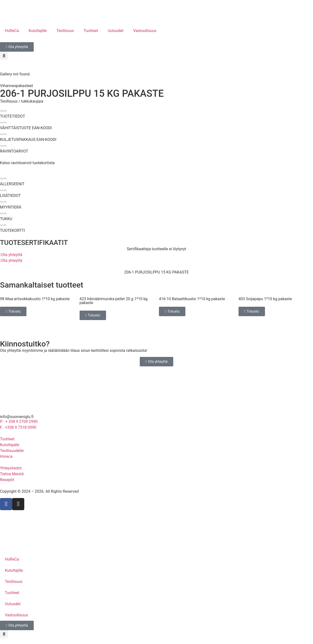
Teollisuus (65, 31)
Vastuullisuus (145, 31)
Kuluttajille (38, 31)
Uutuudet (116, 31)
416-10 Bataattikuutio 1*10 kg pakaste (192, 299)
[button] (4, 56)
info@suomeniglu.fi (17, 417)
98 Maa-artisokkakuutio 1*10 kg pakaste (35, 299)
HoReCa (12, 31)
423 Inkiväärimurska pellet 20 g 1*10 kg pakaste (114, 301)
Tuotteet (91, 31)
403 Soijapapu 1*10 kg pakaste (265, 299)
